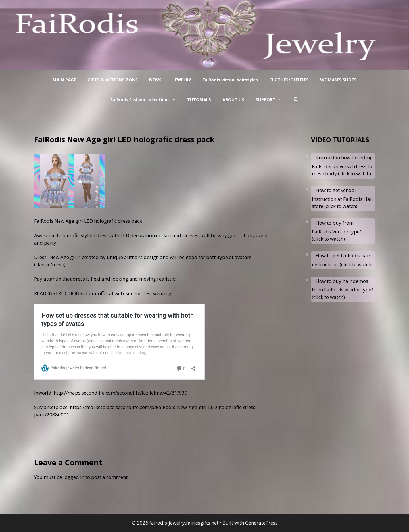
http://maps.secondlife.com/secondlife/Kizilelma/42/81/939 (121, 393)
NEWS (155, 80)
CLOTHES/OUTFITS (289, 80)
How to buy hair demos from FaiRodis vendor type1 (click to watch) (343, 289)
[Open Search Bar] (296, 99)
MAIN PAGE (64, 80)
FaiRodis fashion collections (146, 99)
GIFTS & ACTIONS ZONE (113, 80)
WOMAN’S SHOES (338, 80)
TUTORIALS (199, 99)
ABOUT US (233, 99)
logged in (74, 477)
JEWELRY (182, 80)
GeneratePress (261, 523)
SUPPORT (271, 99)
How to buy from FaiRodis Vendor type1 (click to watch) (337, 231)
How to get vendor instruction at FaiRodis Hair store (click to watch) (343, 198)
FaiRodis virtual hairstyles (230, 80)
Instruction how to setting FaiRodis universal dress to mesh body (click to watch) (342, 165)
